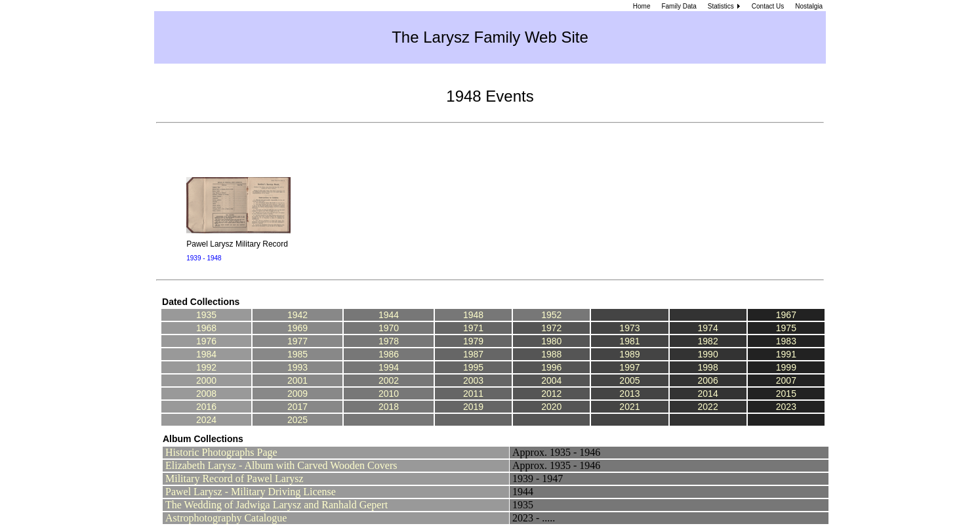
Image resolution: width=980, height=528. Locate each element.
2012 (551, 394)
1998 (708, 367)
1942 (297, 315)
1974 (708, 328)
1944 (389, 315)
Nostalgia (809, 6)
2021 (629, 407)
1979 (473, 341)
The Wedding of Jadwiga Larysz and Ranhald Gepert (276, 505)
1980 (551, 341)
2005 (629, 380)
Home (642, 6)
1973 (629, 328)
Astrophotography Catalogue (226, 518)
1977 (297, 341)
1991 (786, 354)
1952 (551, 315)
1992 (206, 367)
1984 (206, 354)
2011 (473, 394)
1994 (389, 367)
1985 (297, 354)
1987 (473, 354)
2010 (389, 394)
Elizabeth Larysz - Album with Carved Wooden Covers (281, 465)
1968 (206, 328)
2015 (786, 394)
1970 (389, 328)
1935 (206, 315)
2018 (389, 407)
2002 (389, 380)
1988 (551, 354)
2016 (206, 407)
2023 (786, 407)
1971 (473, 328)
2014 (708, 394)
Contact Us (768, 6)
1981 (629, 341)
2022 (708, 407)
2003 (473, 380)
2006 (708, 380)
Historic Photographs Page (221, 452)
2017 (297, 407)
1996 (551, 367)
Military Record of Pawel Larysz (235, 478)
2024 (206, 420)
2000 (206, 380)
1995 (473, 367)
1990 (708, 354)
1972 (551, 328)
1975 (786, 328)
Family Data (679, 6)
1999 (786, 367)
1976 (206, 341)
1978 (389, 341)
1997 (629, 367)
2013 (629, 394)
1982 (708, 341)
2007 (786, 380)
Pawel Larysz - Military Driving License (251, 492)
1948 (473, 315)
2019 (473, 407)
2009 (297, 394)
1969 (297, 328)
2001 (297, 380)
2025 (297, 420)
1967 (786, 315)
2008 (206, 394)
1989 (629, 354)
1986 (389, 354)
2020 (551, 407)
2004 (551, 380)
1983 (786, 341)
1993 (297, 367)
